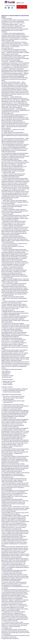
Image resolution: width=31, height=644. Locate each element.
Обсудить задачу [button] (22, 7)
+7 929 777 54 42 (10, 6)
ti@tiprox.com (20, 3)
